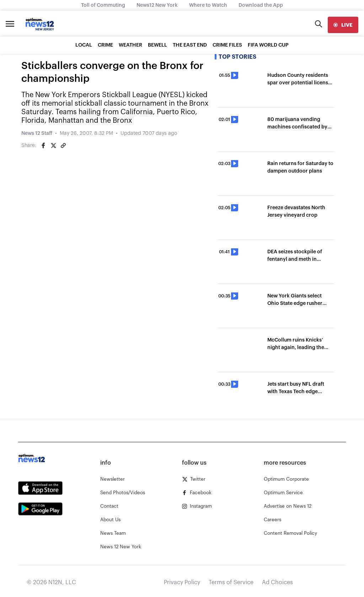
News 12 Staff (37, 133)
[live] (343, 25)
